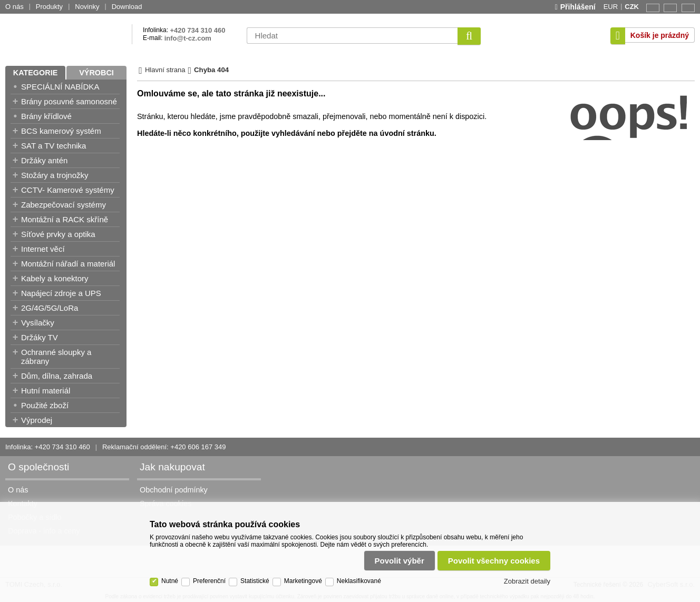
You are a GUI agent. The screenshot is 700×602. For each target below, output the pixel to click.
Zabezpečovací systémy (64, 205)
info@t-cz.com (188, 38)
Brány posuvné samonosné (69, 101)
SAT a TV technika (54, 146)
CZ (669, 8)
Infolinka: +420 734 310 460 (48, 447)
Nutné (170, 581)
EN (652, 8)
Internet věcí (43, 249)
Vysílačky (38, 323)
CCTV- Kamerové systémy (68, 190)
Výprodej (37, 420)
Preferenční (209, 581)
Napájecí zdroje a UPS (61, 293)
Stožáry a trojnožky (55, 175)
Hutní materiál (46, 391)
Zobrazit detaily (527, 581)
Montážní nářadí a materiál (68, 264)
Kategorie (35, 73)
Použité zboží (45, 405)
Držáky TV (40, 337)
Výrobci (96, 73)
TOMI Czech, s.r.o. (66, 36)
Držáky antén (44, 160)
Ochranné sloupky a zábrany (56, 357)
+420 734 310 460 (197, 30)
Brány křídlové (46, 116)
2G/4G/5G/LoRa (50, 308)
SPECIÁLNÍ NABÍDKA (60, 87)
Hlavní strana (165, 70)
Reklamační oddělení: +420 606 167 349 (164, 447)
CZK (632, 7)
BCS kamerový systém (61, 131)
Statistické (255, 581)
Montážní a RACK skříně (65, 219)
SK (687, 8)
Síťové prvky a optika (58, 234)
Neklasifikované (359, 581)
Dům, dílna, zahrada (57, 376)
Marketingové (303, 581)
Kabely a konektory (55, 278)
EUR (611, 7)
